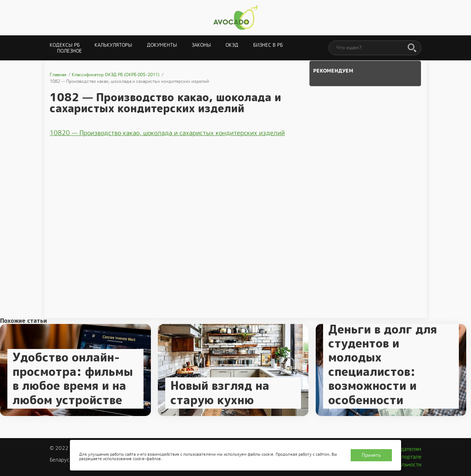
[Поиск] (412, 48)
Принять (371, 455)
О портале (409, 457)
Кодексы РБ (65, 45)
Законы (201, 45)
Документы (162, 45)
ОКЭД (232, 45)
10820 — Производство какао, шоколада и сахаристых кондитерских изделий (167, 133)
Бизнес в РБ (268, 45)
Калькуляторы (113, 45)
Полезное (70, 51)
